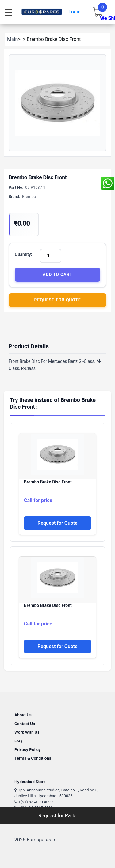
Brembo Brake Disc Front (48, 482)
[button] (57, 103)
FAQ (18, 741)
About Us (23, 715)
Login (74, 12)
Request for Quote (57, 300)
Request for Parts (57, 816)
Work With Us (27, 732)
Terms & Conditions (33, 758)
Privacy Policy (28, 749)
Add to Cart (57, 275)
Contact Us (25, 724)
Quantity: (23, 254)
